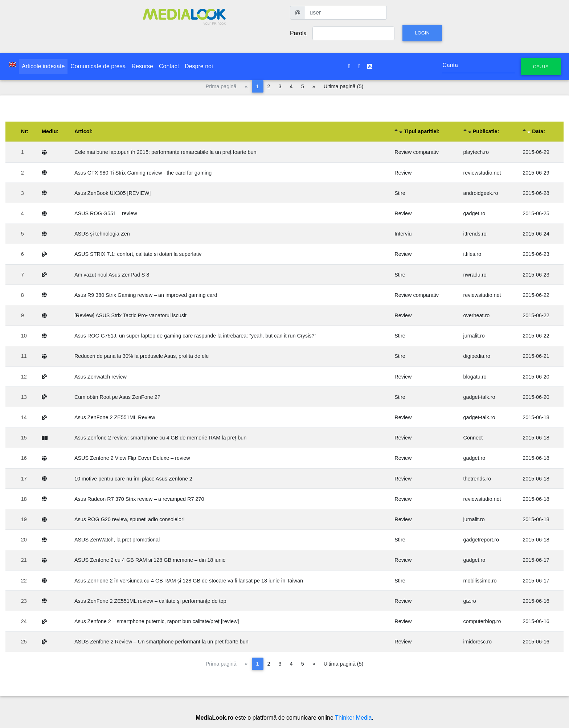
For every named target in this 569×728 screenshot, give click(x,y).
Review (403, 173)
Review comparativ (417, 152)
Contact (169, 66)
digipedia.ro (477, 356)
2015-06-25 (536, 213)
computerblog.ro (482, 621)
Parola (298, 33)
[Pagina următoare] (314, 86)
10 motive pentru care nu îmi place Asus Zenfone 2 (133, 479)
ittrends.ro (475, 234)
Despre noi (199, 66)
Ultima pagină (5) (344, 86)
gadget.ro (474, 213)
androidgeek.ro (481, 193)
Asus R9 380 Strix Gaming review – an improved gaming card (146, 295)
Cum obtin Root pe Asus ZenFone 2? (117, 397)
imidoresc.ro (478, 642)
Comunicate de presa (98, 66)
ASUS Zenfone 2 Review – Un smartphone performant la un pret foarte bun (161, 642)
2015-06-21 (536, 356)
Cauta (541, 67)
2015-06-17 (536, 560)
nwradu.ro (475, 275)
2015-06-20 (536, 377)
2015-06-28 (536, 193)
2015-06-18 (536, 417)
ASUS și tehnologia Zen (102, 234)
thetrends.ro (477, 479)
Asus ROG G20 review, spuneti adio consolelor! (130, 519)
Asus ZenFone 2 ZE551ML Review (115, 417)
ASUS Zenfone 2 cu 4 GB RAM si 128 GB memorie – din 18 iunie (150, 560)
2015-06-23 (536, 254)
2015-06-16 (536, 601)
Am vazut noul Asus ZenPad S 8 (112, 275)
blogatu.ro (475, 377)
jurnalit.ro (474, 336)
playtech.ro (476, 152)
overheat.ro (477, 315)
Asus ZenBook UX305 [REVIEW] (112, 193)
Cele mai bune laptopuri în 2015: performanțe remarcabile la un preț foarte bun (165, 152)
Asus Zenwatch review (101, 377)
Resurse (142, 66)
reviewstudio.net (482, 173)
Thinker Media (353, 718)
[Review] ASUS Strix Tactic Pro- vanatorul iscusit (130, 315)
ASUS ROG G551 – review (106, 213)
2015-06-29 (536, 152)
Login (422, 33)
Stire (400, 193)
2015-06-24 (536, 234)
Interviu (403, 234)
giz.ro (470, 601)
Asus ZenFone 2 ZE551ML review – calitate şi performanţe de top (150, 601)
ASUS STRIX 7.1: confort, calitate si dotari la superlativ (138, 254)
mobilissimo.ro (480, 581)
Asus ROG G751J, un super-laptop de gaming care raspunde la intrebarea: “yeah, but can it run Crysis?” (195, 336)
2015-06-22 (536, 295)
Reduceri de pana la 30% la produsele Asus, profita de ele (142, 356)
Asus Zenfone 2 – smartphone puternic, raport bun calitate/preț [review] (157, 621)
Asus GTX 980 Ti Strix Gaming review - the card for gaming (143, 173)
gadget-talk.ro (479, 397)
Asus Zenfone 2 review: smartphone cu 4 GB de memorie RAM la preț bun (160, 438)
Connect (473, 438)
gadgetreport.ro (481, 540)
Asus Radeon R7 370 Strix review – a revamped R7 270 (139, 499)
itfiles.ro (472, 254)
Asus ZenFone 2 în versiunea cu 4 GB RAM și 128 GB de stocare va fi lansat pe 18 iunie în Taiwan (189, 581)
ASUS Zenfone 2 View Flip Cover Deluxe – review (132, 458)
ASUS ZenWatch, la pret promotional (117, 540)
